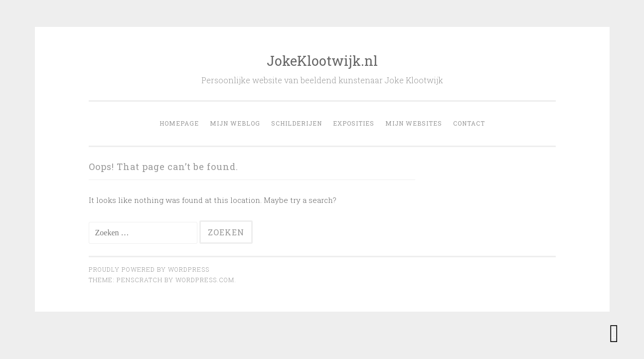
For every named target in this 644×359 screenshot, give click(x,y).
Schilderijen (297, 123)
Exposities (354, 123)
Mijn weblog (235, 123)
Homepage (179, 123)
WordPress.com (205, 280)
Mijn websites (414, 123)
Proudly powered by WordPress (149, 269)
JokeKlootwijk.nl (322, 61)
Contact (469, 123)
